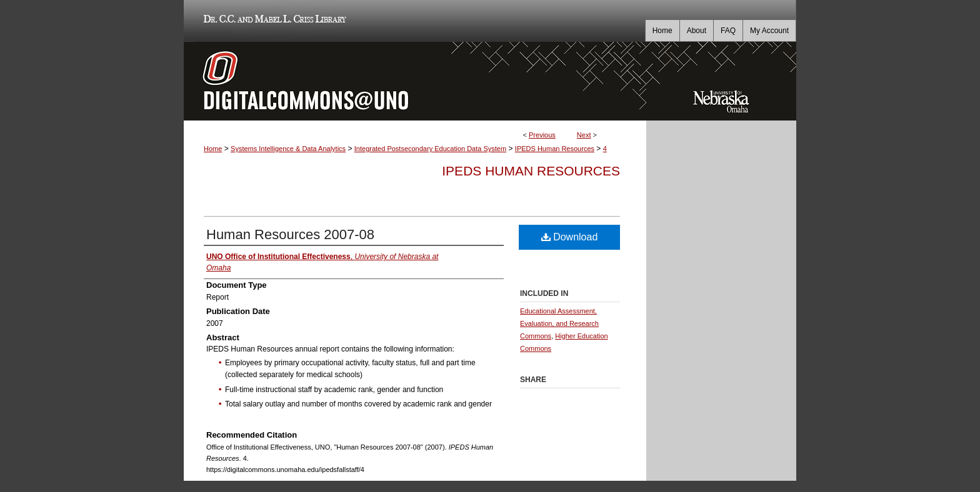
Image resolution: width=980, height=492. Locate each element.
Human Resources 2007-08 (290, 234)
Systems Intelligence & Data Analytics (288, 149)
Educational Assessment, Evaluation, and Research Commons (559, 323)
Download (570, 237)
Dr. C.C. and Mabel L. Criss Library (273, 21)
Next (584, 135)
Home (213, 149)
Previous (542, 135)
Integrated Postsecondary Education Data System (430, 149)
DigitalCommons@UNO (415, 81)
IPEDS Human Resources (555, 149)
